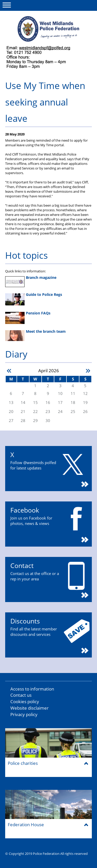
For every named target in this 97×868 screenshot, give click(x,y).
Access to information (32, 689)
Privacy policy (24, 714)
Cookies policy (25, 701)
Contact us (21, 695)
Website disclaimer (29, 708)
